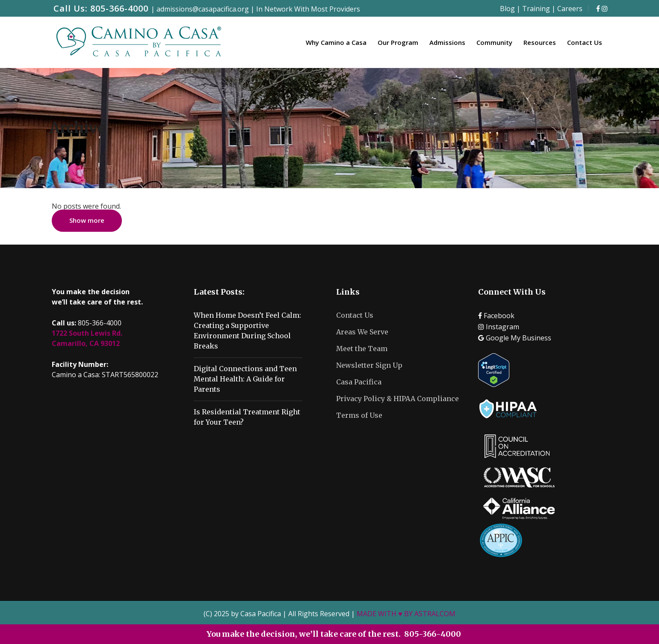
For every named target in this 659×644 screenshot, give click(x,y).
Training (536, 9)
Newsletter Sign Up (369, 365)
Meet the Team (362, 349)
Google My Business (515, 338)
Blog (507, 9)
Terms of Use (359, 415)
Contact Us (355, 315)
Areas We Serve (362, 332)
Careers (570, 9)
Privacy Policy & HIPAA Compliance (397, 399)
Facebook (496, 316)
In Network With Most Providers (308, 9)
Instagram (499, 327)
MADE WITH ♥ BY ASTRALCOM (406, 614)
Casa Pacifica (359, 382)
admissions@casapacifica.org (203, 9)
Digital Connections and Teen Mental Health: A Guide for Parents (245, 379)
